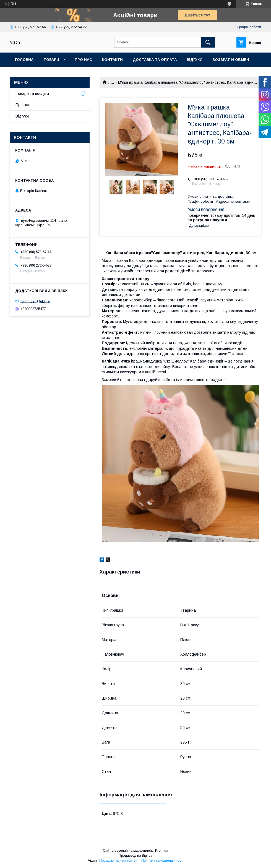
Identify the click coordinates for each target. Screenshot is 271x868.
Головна (24, 60)
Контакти (112, 60)
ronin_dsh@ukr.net (35, 301)
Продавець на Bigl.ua (135, 856)
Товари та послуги (32, 93)
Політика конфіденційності (162, 861)
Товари (51, 60)
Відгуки (195, 60)
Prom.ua (162, 851)
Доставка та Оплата (155, 60)
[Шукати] (208, 42)
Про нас (83, 60)
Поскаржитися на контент (119, 861)
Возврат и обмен (231, 60)
